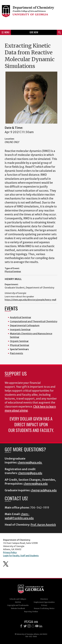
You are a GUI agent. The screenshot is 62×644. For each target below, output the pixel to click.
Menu (5, 32)
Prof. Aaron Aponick (43, 525)
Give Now (34, 32)
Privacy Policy (10, 552)
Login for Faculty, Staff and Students (21, 556)
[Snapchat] (33, 626)
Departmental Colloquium (25, 325)
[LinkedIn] (41, 626)
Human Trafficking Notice (44, 608)
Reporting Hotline (31, 612)
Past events (16, 353)
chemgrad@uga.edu (44, 490)
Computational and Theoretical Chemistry (34, 321)
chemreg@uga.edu (30, 463)
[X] (25, 626)
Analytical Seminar (21, 317)
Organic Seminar (19, 341)
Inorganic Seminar (20, 330)
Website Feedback (18, 608)
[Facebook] (21, 626)
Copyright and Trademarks (18, 605)
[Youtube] (37, 626)
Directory (44, 599)
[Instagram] (29, 626)
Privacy (44, 605)
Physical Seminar (13, 271)
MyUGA (18, 602)
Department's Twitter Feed (6, 564)
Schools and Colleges (18, 599)
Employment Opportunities (44, 602)
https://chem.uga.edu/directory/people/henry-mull (30, 300)
